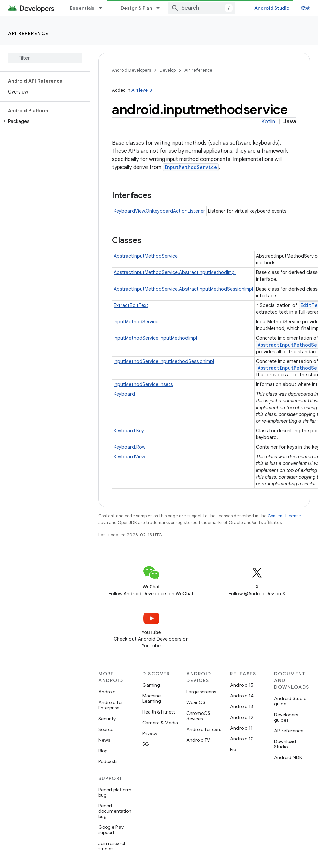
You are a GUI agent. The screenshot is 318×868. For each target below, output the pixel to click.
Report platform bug (115, 792)
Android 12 (242, 717)
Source (106, 729)
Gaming (151, 685)
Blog (103, 751)
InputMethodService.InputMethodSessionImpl (164, 361)
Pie (233, 749)
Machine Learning (152, 698)
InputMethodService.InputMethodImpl (155, 338)
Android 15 (242, 685)
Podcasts (108, 761)
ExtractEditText (131, 305)
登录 (305, 8)
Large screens (201, 692)
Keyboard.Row (129, 447)
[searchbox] (45, 58)
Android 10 (242, 739)
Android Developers (131, 70)
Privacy (150, 733)
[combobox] (202, 8)
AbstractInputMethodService (146, 256)
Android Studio (272, 8)
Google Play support (111, 830)
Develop (168, 70)
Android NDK (288, 757)
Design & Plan (136, 8)
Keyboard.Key (129, 431)
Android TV (198, 740)
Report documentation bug (115, 811)
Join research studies (113, 846)
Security (107, 719)
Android (107, 692)
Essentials (82, 8)
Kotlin (268, 122)
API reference (28, 33)
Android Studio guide (290, 701)
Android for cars (204, 729)
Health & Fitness (159, 712)
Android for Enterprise (111, 705)
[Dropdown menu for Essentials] (104, 8)
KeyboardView (129, 457)
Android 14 (242, 696)
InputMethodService (191, 167)
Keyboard (124, 394)
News (104, 740)
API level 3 (142, 90)
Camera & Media (160, 723)
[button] (44, 121)
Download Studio (285, 744)
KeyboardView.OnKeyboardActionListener (159, 211)
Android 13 (242, 706)
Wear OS (196, 702)
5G (146, 744)
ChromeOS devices (198, 716)
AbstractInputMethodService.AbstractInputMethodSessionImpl (183, 289)
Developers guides (286, 717)
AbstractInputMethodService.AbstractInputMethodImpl (175, 272)
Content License (284, 516)
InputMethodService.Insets (143, 384)
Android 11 (241, 728)
